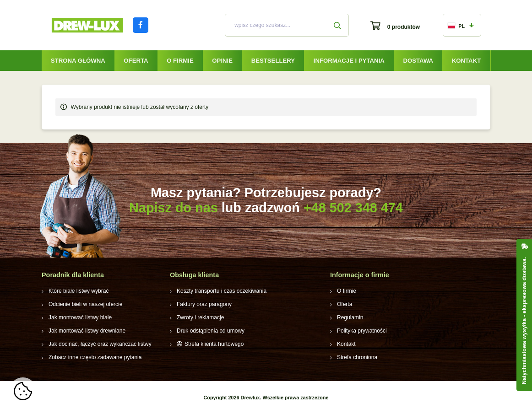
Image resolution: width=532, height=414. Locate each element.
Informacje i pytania (349, 61)
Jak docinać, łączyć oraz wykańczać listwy (100, 344)
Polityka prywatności (362, 331)
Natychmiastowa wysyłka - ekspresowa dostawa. (524, 321)
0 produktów (404, 27)
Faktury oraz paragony (204, 304)
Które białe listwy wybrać (79, 291)
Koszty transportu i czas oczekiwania (222, 291)
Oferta (136, 61)
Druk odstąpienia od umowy (211, 331)
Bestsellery (273, 61)
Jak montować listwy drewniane (87, 331)
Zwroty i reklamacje (200, 317)
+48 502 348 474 (353, 208)
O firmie (180, 61)
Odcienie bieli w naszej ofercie (85, 304)
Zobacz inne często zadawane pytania (95, 357)
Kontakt (466, 61)
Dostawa (418, 61)
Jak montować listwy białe (80, 317)
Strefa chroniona (357, 357)
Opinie (222, 61)
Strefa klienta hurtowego (214, 344)
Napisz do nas (174, 208)
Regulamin (350, 317)
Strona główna (78, 61)
